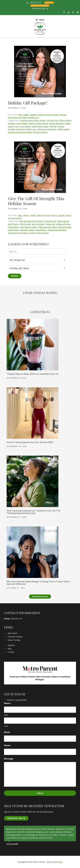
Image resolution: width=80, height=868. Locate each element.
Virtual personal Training (18, 233)
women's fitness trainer (39, 233)
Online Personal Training (48, 115)
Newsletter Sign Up (40, 8)
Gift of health (22, 123)
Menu (42, 20)
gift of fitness (13, 224)
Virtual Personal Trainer (18, 118)
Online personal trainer (48, 227)
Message (9, 759)
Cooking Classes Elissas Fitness (33, 120)
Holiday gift (50, 224)
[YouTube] (78, 12)
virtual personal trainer (47, 129)
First (6, 715)
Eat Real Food (53, 120)
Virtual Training (14, 640)
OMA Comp (58, 862)
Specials (63, 115)
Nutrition (33, 115)
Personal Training (15, 637)
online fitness (13, 227)
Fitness (26, 215)
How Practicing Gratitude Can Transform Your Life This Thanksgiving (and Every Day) (33, 512)
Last (6, 726)
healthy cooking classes (38, 123)
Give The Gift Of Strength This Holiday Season (36, 201)
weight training (63, 129)
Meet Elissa (12, 633)
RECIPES (49, 3)
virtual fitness (41, 230)
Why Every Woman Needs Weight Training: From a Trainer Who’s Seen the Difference (38, 583)
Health (26, 115)
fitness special (63, 221)
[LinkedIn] (69, 12)
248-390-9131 (35, 3)
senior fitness (14, 230)
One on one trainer (23, 126)
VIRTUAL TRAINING (40, 5)
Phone (7, 745)
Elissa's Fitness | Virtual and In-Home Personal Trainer (40, 28)
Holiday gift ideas (56, 123)
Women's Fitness (40, 132)
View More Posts (40, 597)
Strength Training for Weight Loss (22, 129)
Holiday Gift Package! (28, 103)
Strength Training (57, 126)
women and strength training (20, 132)
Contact (11, 652)
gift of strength (38, 224)
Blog (20, 115)
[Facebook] (64, 12)
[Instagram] (73, 12)
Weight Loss (34, 118)
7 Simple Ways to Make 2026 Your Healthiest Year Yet (32, 374)
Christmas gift (50, 221)
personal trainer (65, 227)
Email (8, 732)
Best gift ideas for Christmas (31, 221)
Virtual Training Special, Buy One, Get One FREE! (30, 442)
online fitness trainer (40, 126)
